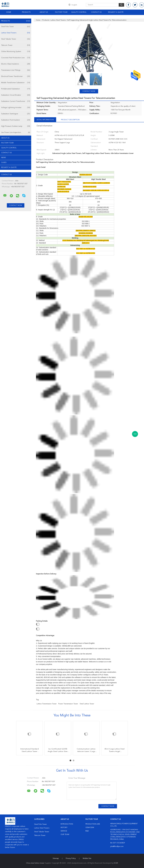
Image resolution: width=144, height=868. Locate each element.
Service (64, 831)
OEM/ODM (90, 828)
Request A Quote (116, 12)
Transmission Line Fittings (16, 70)
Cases (4, 163)
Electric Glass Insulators (16, 64)
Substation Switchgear (16, 114)
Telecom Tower (16, 45)
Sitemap (56, 858)
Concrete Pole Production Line (16, 58)
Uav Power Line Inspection (16, 132)
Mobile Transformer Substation (16, 83)
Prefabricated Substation (16, 89)
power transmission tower (68, 704)
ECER (116, 863)
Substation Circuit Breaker (16, 95)
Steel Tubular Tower (16, 39)
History (64, 828)
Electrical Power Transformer (16, 76)
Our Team (65, 834)
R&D (87, 831)
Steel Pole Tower (16, 27)
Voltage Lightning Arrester (16, 108)
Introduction (67, 824)
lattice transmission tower (47, 704)
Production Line (93, 824)
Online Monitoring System (16, 51)
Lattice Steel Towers (16, 33)
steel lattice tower (87, 704)
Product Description (70, 120)
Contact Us (96, 12)
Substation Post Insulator (16, 120)
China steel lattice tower (35, 863)
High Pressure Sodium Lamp (16, 126)
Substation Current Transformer (16, 101)
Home (9, 12)
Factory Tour (61, 12)
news (4, 158)
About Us (44, 12)
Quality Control (79, 12)
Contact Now (89, 91)
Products (26, 12)
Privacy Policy (71, 858)
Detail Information (45, 120)
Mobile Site (87, 858)
